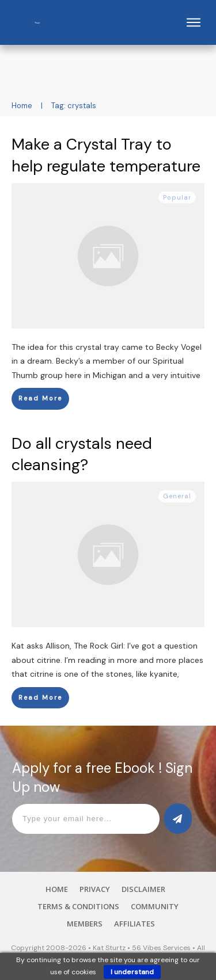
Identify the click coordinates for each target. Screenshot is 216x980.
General (177, 496)
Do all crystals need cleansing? (82, 454)
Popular (177, 197)
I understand (132, 972)
